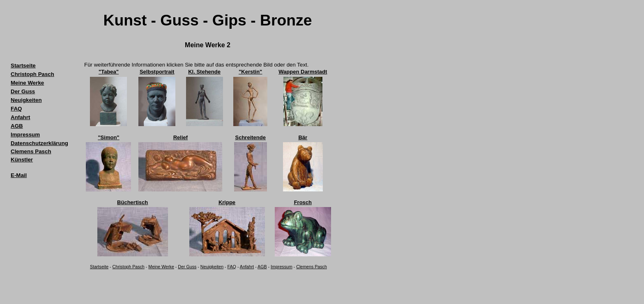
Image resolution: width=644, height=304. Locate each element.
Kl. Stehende (204, 72)
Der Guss (187, 267)
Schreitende (251, 137)
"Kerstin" (250, 72)
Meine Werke (161, 267)
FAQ (232, 267)
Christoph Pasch (129, 267)
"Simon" (108, 137)
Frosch (303, 202)
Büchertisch (132, 202)
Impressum (282, 267)
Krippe (227, 202)
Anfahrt (247, 267)
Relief (181, 137)
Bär (303, 137)
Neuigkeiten (212, 267)
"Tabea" (109, 72)
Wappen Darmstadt (303, 72)
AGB (262, 267)
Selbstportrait (157, 72)
